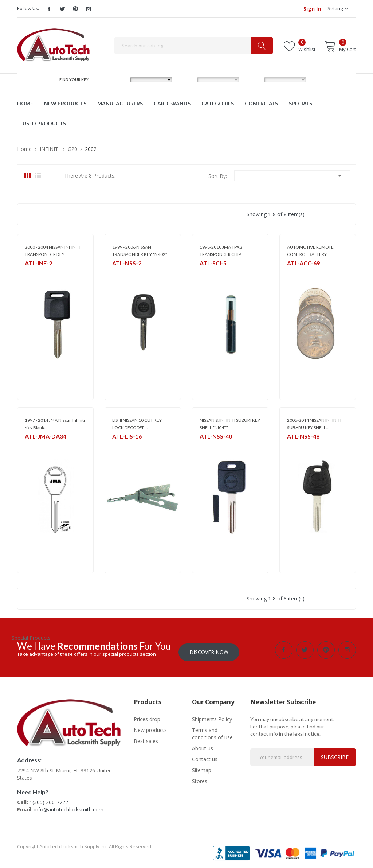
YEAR (253, 79)
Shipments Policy (212, 717)
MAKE (119, 79)
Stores (200, 779)
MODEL (188, 79)
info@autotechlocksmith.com (69, 808)
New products (150, 728)
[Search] (194, 46)
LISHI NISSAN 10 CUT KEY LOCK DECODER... (137, 424)
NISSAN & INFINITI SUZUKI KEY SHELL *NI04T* (230, 424)
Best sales (146, 739)
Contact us (205, 757)
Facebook (49, 9)
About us (203, 746)
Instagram (89, 9)
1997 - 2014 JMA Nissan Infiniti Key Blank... (55, 424)
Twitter (62, 9)
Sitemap (202, 768)
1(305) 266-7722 (49, 800)
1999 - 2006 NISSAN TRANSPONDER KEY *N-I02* (140, 251)
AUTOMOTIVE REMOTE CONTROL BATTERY (310, 251)
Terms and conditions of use (212, 731)
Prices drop (147, 717)
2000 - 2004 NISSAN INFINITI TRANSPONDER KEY (53, 251)
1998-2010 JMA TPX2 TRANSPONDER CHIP (221, 251)
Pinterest (75, 9)
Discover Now (209, 650)
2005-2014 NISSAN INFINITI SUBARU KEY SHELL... (314, 424)
